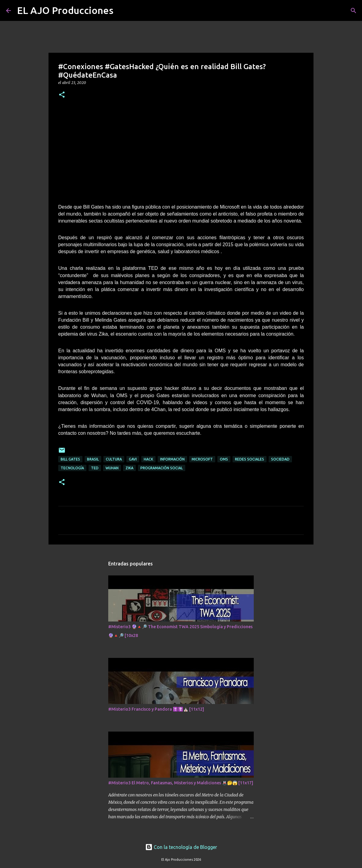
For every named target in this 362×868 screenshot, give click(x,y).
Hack (148, 459)
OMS (224, 459)
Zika (129, 468)
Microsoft (202, 459)
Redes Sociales (250, 459)
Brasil (93, 459)
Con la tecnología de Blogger (181, 847)
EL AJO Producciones (65, 10)
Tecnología (72, 468)
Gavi (133, 459)
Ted (95, 468)
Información (172, 459)
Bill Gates (70, 459)
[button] (62, 95)
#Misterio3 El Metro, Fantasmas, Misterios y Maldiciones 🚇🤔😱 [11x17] (181, 783)
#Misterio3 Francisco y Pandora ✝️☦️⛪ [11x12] (156, 709)
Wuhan (112, 468)
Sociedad (280, 459)
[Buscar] (122, 11)
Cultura (114, 459)
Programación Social (162, 468)
